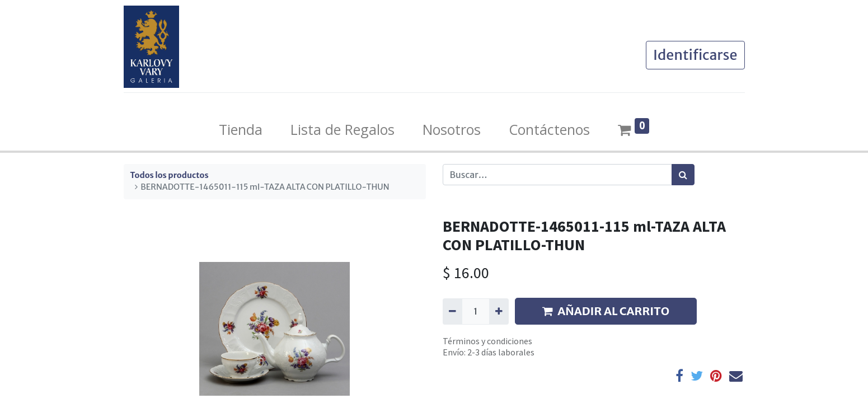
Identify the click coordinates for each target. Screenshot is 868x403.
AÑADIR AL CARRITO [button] (606, 311)
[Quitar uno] (452, 311)
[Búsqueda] (683, 175)
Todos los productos (170, 175)
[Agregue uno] (499, 311)
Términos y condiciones (487, 341)
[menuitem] (241, 130)
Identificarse (695, 55)
